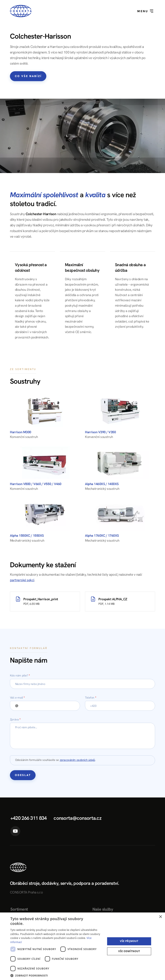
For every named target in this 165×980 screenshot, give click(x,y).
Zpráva (15, 719)
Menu (145, 11)
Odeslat (23, 775)
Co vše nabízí (28, 76)
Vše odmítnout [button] (129, 951)
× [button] (160, 917)
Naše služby (103, 909)
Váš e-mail (17, 698)
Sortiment (19, 909)
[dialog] (82, 946)
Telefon (91, 698)
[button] (57, 975)
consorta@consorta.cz (77, 818)
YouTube (15, 831)
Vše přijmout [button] (129, 941)
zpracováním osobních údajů (77, 760)
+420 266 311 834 (28, 818)
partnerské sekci (22, 580)
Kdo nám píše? (20, 675)
